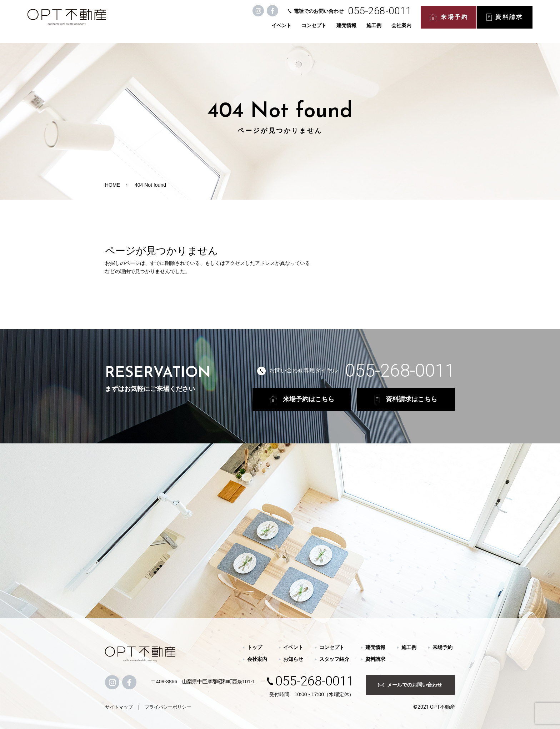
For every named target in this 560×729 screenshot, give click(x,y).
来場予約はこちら (302, 399)
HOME (112, 185)
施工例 (336, 29)
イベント (243, 29)
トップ (255, 647)
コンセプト (276, 29)
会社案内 (363, 29)
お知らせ (293, 659)
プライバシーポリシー (168, 707)
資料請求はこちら (406, 399)
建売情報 (308, 29)
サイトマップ (119, 707)
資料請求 (466, 21)
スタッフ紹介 (334, 659)
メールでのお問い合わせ (410, 685)
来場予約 (410, 22)
